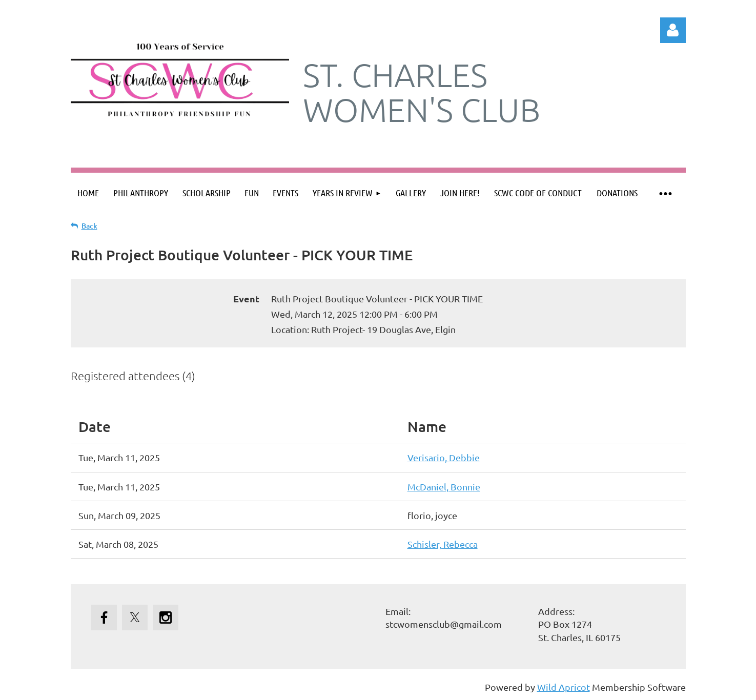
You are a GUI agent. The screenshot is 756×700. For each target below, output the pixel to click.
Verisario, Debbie (444, 457)
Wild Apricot (564, 687)
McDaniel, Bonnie (444, 487)
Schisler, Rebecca (443, 544)
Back (89, 226)
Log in (673, 30)
